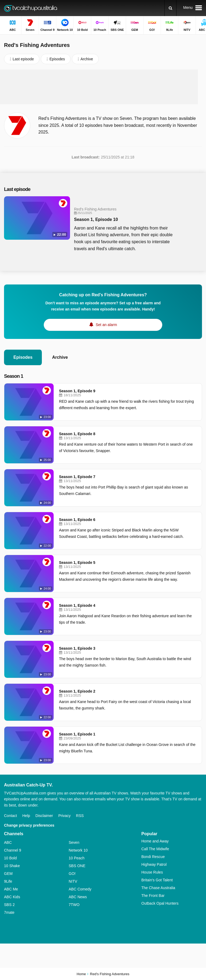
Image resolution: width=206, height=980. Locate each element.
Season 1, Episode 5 (77, 563)
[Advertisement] (103, 87)
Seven (74, 842)
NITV (73, 881)
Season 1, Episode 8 (77, 434)
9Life (8, 881)
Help (26, 816)
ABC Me (11, 889)
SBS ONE (77, 866)
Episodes (23, 357)
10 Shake (12, 866)
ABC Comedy (80, 889)
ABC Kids (12, 897)
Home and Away (155, 841)
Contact (10, 816)
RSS (80, 816)
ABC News (78, 897)
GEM (8, 874)
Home (81, 974)
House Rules (152, 872)
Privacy (64, 816)
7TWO (74, 905)
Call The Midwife (155, 849)
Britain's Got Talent (157, 880)
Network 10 (78, 850)
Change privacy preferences (29, 825)
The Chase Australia (158, 888)
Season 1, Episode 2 (77, 691)
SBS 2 (9, 905)
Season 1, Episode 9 (77, 391)
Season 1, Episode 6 (77, 520)
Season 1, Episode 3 (77, 648)
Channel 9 (13, 850)
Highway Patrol (154, 864)
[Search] (170, 8)
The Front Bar (153, 896)
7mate (9, 912)
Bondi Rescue (153, 857)
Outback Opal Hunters (160, 903)
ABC (8, 842)
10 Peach (77, 858)
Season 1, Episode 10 (96, 219)
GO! (72, 874)
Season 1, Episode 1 (77, 734)
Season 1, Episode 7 (77, 477)
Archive (60, 357)
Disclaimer (44, 816)
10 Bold (10, 858)
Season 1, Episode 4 (77, 605)
